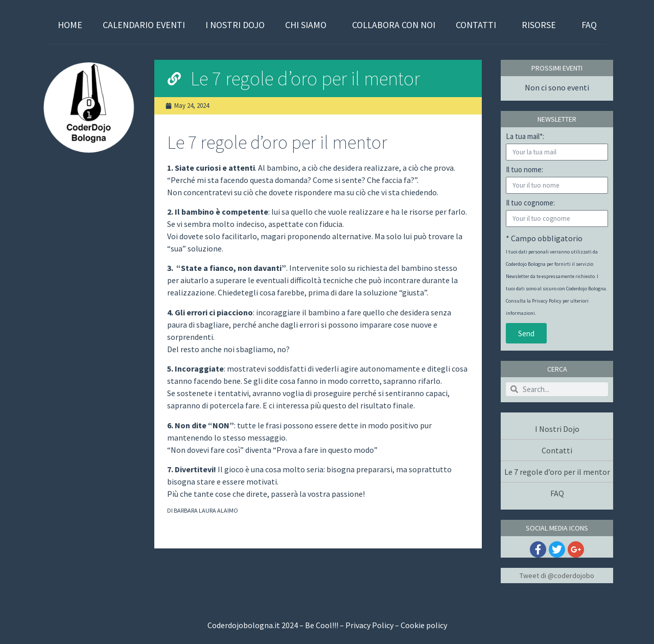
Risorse (541, 25)
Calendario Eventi (144, 25)
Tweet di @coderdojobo (557, 576)
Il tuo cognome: (530, 203)
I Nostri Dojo (235, 25)
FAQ (589, 25)
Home (70, 25)
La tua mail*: (525, 137)
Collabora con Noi (394, 25)
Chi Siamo (308, 25)
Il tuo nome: (524, 170)
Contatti (478, 25)
